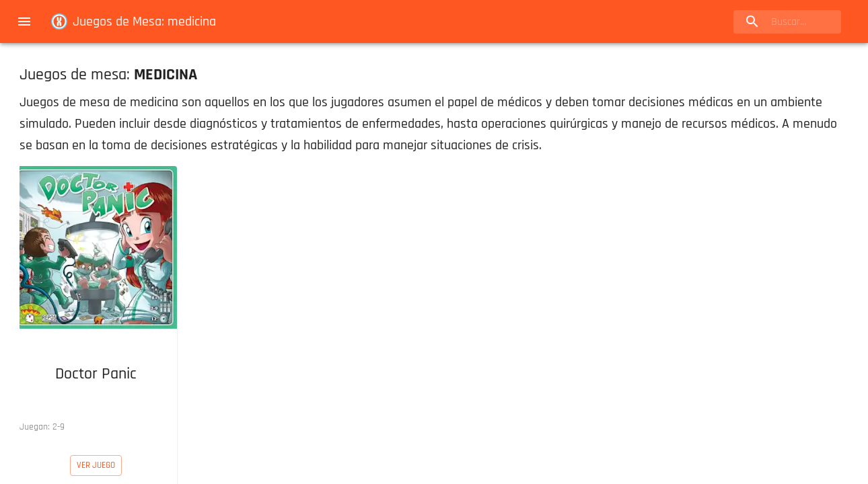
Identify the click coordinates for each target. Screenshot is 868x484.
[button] (96, 302)
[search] (787, 22)
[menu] (24, 22)
